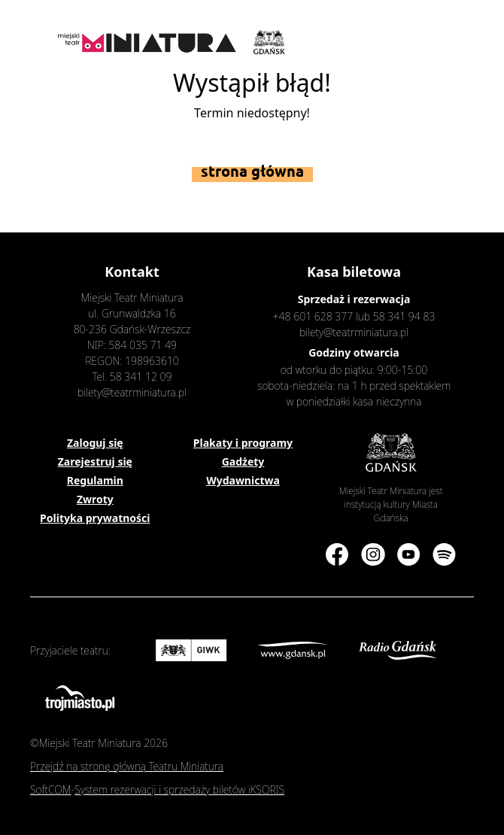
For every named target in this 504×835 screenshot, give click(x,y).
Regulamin (95, 480)
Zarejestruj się (95, 462)
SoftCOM (51, 789)
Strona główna (252, 171)
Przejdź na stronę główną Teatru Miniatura (127, 766)
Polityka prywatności (95, 518)
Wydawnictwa (243, 480)
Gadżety (243, 462)
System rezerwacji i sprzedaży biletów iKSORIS (179, 789)
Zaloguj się (95, 443)
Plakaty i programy (243, 443)
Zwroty (95, 499)
